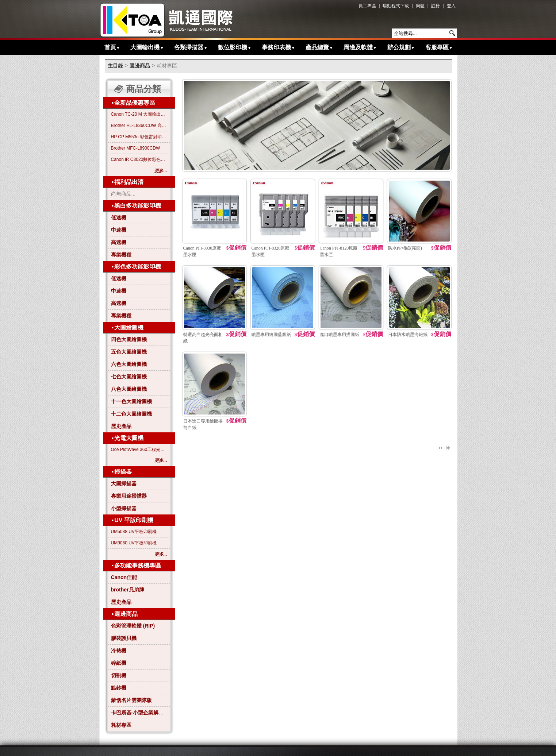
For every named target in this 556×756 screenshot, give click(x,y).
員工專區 (367, 6)
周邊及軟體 (360, 47)
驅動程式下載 (396, 6)
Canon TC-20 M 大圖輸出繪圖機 (139, 114)
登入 (451, 6)
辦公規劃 (401, 47)
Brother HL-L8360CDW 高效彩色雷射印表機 (139, 126)
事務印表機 (279, 47)
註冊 (436, 6)
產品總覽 (319, 47)
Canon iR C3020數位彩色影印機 (139, 159)
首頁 (112, 47)
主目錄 (115, 66)
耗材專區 (167, 66)
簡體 (420, 6)
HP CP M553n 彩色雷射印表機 (139, 137)
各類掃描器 (191, 47)
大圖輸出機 (147, 47)
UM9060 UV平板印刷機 (134, 543)
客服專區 (439, 47)
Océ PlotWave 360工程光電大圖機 (139, 450)
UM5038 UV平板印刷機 (134, 532)
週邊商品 (140, 66)
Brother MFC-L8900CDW (136, 148)
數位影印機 (235, 47)
